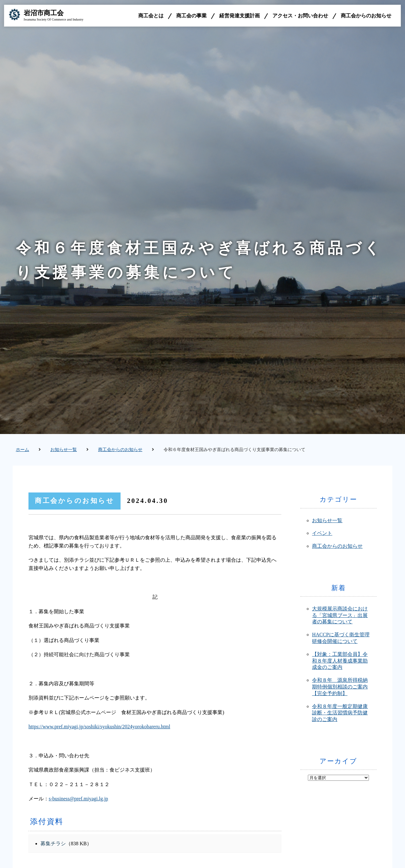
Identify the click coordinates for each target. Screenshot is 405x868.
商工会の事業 (191, 16)
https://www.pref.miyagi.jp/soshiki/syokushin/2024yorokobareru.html (99, 727)
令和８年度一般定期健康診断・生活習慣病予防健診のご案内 (340, 713)
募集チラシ (53, 844)
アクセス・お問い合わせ (300, 16)
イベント (322, 533)
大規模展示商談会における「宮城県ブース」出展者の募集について (340, 615)
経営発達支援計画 (240, 16)
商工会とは (151, 16)
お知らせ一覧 (64, 450)
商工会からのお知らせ (366, 16)
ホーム (22, 450)
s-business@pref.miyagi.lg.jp (78, 799)
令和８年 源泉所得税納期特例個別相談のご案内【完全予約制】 (340, 687)
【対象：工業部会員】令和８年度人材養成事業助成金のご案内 (340, 661)
